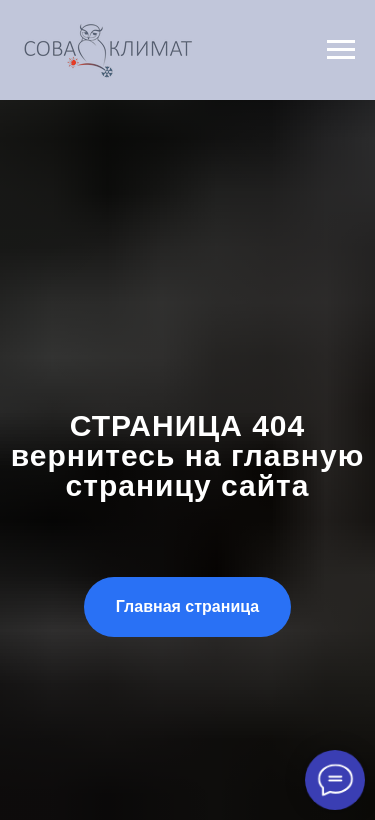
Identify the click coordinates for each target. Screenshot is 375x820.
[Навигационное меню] (341, 50)
